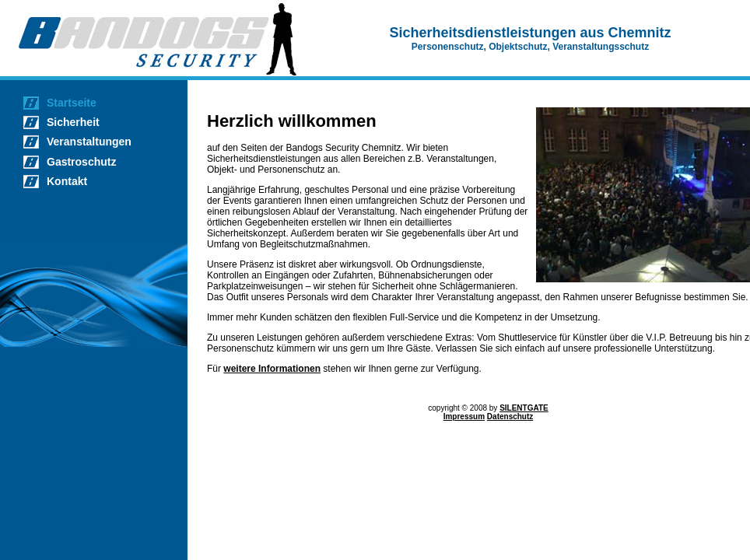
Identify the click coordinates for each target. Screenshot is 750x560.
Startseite (72, 103)
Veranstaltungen (89, 142)
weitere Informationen (272, 369)
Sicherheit (73, 122)
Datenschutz (510, 416)
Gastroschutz (81, 162)
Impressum (464, 416)
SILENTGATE (524, 408)
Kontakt (67, 181)
